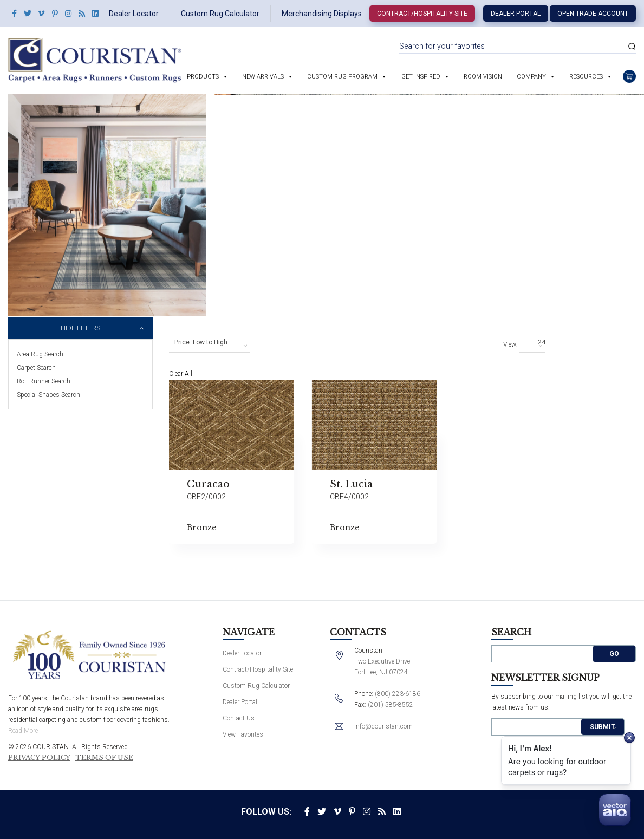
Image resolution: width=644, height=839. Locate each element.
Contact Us (239, 718)
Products (203, 77)
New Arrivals (263, 77)
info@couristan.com (383, 726)
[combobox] (210, 343)
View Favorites (243, 734)
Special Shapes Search (48, 395)
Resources (586, 77)
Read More (23, 731)
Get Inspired (421, 77)
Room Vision (483, 77)
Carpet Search (36, 368)
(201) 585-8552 (391, 705)
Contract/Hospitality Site (422, 14)
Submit (603, 727)
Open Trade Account (593, 14)
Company (531, 77)
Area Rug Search (40, 354)
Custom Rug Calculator (220, 14)
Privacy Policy (39, 758)
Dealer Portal (516, 14)
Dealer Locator (134, 14)
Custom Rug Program (342, 77)
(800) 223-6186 (398, 694)
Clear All (181, 374)
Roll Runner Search (44, 381)
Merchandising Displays (322, 14)
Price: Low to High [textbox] (201, 342)
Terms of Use (104, 758)
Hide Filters (80, 328)
